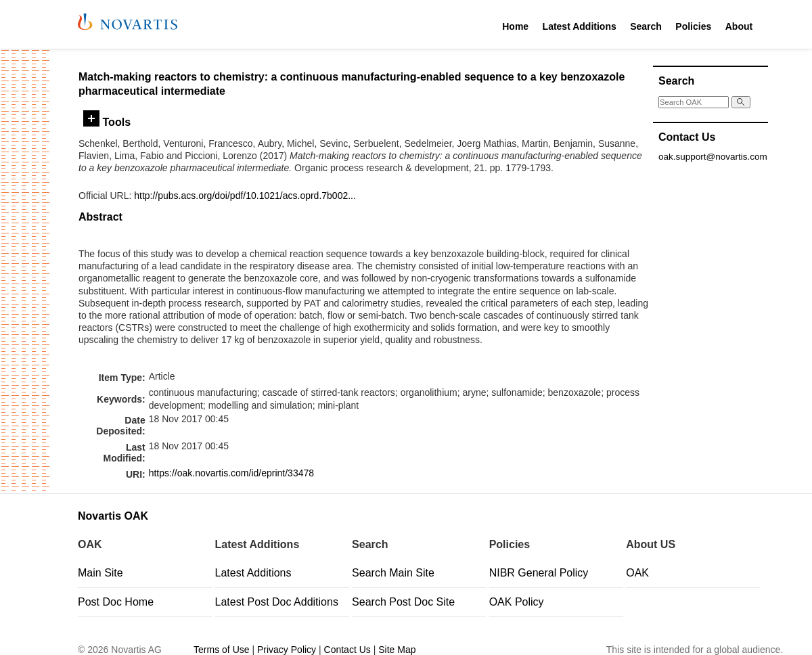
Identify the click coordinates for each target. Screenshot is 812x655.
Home (515, 26)
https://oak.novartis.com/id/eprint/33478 (231, 473)
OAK (637, 573)
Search (646, 26)
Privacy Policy (287, 650)
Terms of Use (221, 650)
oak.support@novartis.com (713, 157)
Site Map (397, 650)
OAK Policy (517, 602)
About (739, 26)
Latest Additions (580, 26)
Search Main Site (393, 573)
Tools (107, 122)
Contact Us (347, 650)
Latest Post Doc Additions (277, 602)
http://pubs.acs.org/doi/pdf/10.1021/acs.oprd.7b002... (245, 196)
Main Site (100, 573)
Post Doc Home (116, 602)
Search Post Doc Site (403, 602)
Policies (693, 26)
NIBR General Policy (539, 573)
